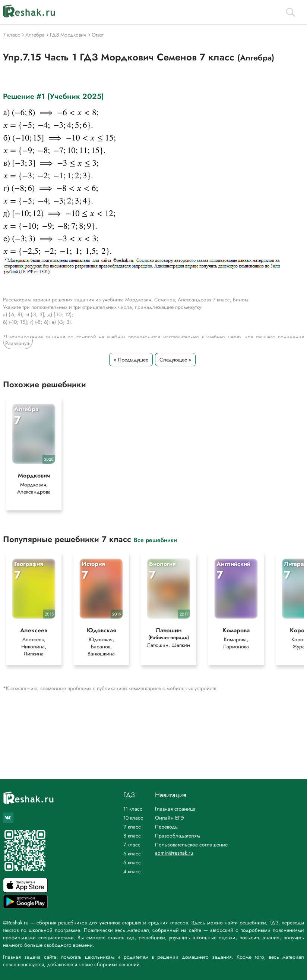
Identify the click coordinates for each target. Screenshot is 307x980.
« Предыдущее (131, 360)
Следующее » (175, 360)
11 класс (133, 809)
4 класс (132, 871)
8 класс (132, 836)
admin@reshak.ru (174, 853)
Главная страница (175, 809)
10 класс (133, 818)
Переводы (167, 827)
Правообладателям (178, 836)
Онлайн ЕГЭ (170, 818)
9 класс (132, 827)
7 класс (132, 845)
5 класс (132, 862)
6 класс (132, 854)
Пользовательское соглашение (191, 845)
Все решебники (155, 544)
